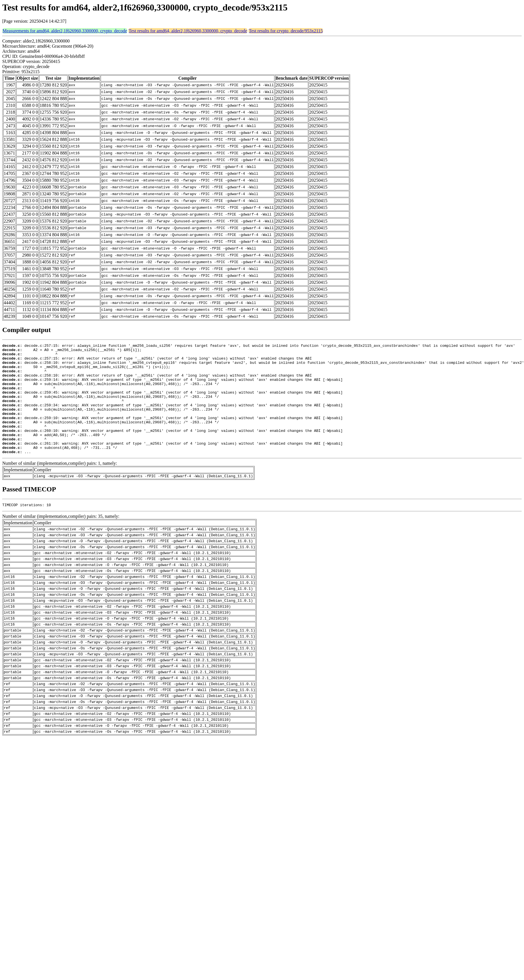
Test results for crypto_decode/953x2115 (286, 31)
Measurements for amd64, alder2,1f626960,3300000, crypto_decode (65, 31)
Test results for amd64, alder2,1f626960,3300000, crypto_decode (188, 31)
